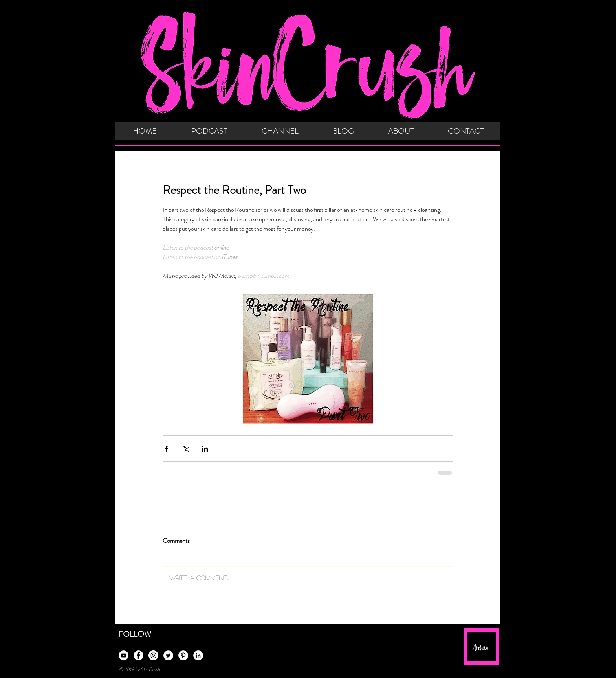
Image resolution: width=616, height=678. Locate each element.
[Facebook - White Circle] (138, 655)
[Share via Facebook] (166, 449)
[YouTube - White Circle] (124, 655)
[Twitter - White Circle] (168, 655)
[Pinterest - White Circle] (183, 655)
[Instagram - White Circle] (153, 655)
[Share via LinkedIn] (205, 449)
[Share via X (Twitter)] (186, 449)
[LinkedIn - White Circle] (198, 655)
